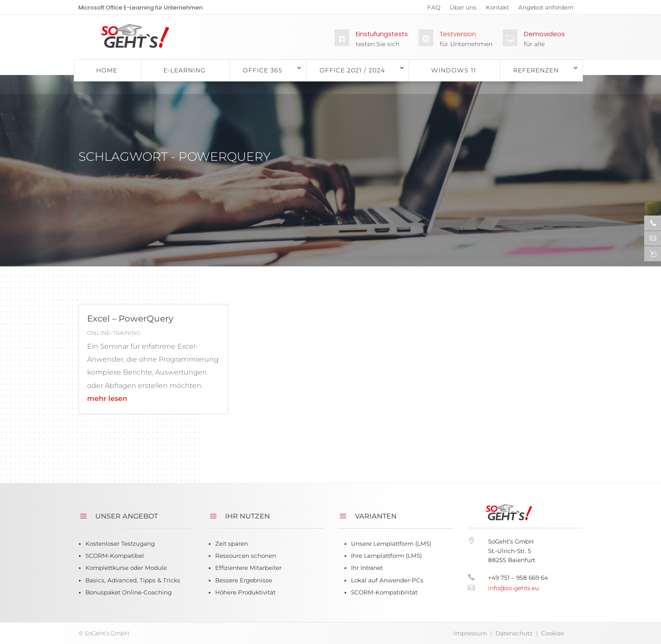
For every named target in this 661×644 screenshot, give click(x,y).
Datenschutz (514, 633)
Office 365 (263, 70)
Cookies (553, 633)
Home (107, 70)
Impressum (470, 633)
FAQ (434, 9)
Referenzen (536, 70)
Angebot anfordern (546, 9)
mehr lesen (107, 399)
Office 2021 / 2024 (352, 70)
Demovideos (544, 34)
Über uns (463, 9)
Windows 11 (454, 70)
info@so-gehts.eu (514, 588)
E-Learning (185, 70)
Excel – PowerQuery (130, 319)
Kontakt (497, 9)
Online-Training (114, 333)
